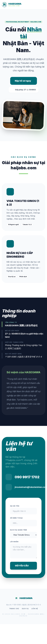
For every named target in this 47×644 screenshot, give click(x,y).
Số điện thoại (17, 518)
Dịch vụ (25, 609)
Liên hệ (35, 609)
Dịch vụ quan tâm (18, 530)
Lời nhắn (14, 542)
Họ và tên (15, 506)
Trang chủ (14, 609)
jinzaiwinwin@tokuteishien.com (31, 487)
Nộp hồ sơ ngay (23, 81)
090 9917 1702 (27, 477)
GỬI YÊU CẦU (24, 566)
